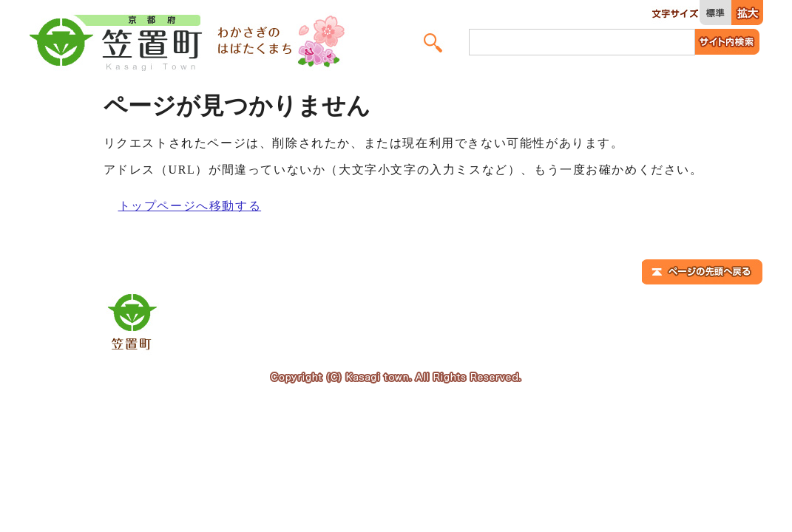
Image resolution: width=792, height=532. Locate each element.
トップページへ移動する (190, 206)
